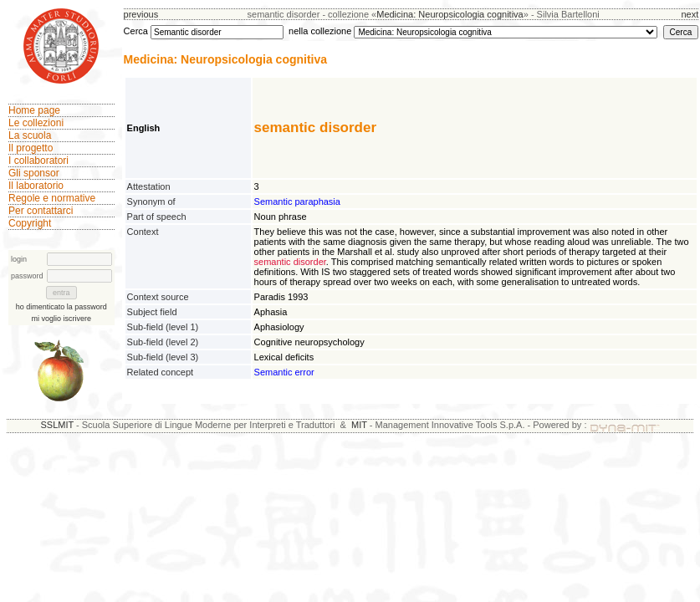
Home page (34, 110)
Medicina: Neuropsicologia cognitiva (450, 14)
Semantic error (284, 372)
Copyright (30, 223)
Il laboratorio (36, 186)
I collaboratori (38, 161)
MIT (359, 425)
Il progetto (31, 148)
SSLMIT (57, 425)
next (690, 14)
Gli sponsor (34, 173)
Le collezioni (36, 123)
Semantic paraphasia (297, 202)
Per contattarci (41, 211)
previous (141, 14)
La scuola (30, 135)
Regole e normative (52, 198)
